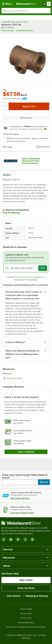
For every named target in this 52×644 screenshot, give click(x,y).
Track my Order (26, 588)
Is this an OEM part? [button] (15, 342)
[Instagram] (4, 539)
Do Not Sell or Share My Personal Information (26, 627)
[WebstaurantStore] (26, 523)
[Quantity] (6, 106)
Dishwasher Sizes (22, 378)
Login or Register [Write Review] (26, 452)
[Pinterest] (32, 539)
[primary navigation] (7, 4)
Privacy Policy (33, 280)
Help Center (26, 580)
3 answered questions (24, 31)
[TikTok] (25, 539)
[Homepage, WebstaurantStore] (26, 4)
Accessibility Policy (26, 623)
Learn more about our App (22, 513)
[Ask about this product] (26, 268)
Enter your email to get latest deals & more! (25, 476)
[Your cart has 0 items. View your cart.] (46, 4)
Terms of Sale (26, 609)
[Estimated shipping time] (45, 129)
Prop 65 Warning (11, 213)
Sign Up (44, 482)
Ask (43, 268)
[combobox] (26, 11)
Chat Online (12, 596)
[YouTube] (11, 539)
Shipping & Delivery (35, 596)
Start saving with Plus (20, 498)
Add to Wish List (26, 118)
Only (5, 90)
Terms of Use (19, 280)
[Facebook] (18, 539)
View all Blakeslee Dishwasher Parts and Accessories (31, 161)
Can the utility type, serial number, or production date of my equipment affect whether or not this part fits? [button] (24, 295)
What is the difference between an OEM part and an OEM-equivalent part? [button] (22, 354)
